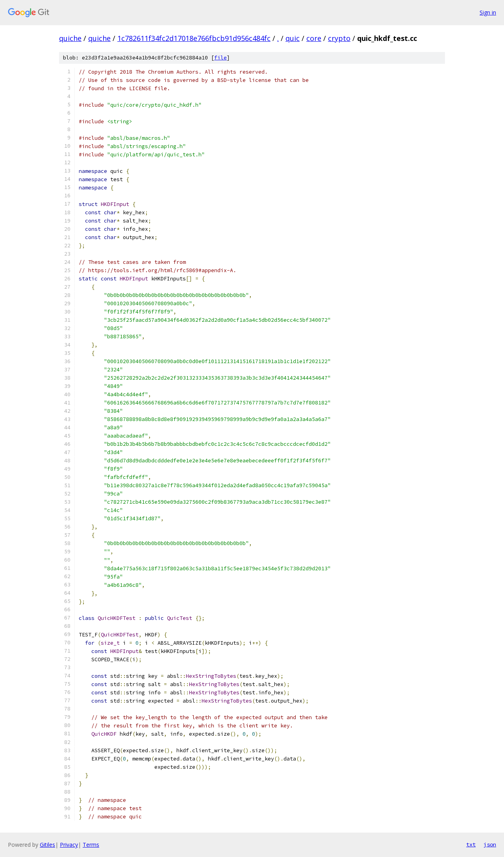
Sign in (488, 12)
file (220, 58)
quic (293, 38)
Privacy (69, 845)
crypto (339, 38)
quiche (70, 38)
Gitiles (47, 845)
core (314, 38)
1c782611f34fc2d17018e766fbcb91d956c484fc (194, 38)
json (490, 844)
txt (471, 844)
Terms (91, 845)
